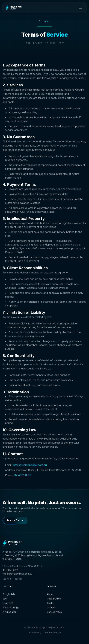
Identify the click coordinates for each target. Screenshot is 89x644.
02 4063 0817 (23, 476)
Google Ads (9, 594)
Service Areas (54, 612)
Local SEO (8, 603)
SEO (5, 599)
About (50, 594)
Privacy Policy (35, 633)
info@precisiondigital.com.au (30, 465)
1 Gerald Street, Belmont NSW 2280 (22, 566)
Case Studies (54, 599)
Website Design (11, 607)
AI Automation (10, 612)
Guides (51, 603)
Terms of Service (53, 633)
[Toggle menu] (81, 8)
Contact (51, 607)
